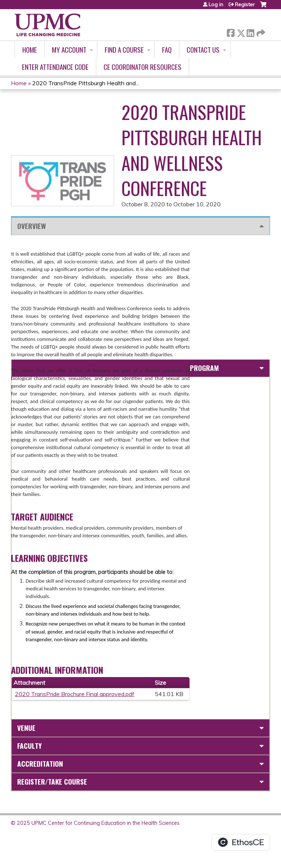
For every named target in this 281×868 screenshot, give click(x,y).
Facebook (231, 32)
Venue (26, 728)
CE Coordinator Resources (143, 67)
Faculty (29, 746)
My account (69, 50)
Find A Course (124, 50)
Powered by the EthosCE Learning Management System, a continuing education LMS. (241, 842)
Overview (31, 226)
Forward (260, 32)
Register (245, 4)
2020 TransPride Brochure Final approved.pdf (75, 694)
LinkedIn (250, 32)
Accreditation (40, 764)
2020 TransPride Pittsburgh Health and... (86, 83)
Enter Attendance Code (55, 67)
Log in (216, 4)
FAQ (167, 50)
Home (30, 50)
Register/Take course (52, 781)
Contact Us (203, 50)
